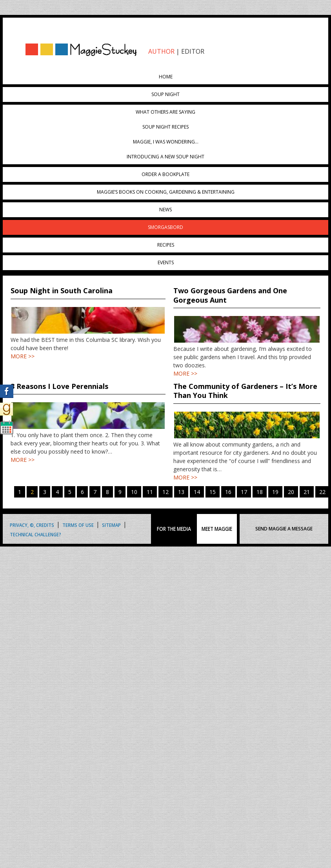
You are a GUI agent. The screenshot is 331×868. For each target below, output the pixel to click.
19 (275, 492)
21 (307, 492)
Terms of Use (78, 524)
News (165, 210)
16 (228, 492)
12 (165, 492)
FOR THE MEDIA (174, 529)
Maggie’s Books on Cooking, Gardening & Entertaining (166, 192)
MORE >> (23, 356)
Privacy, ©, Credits (32, 524)
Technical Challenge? (35, 534)
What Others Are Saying (165, 112)
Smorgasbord (165, 227)
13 (181, 492)
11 (150, 492)
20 (291, 492)
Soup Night (165, 94)
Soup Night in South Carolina (62, 291)
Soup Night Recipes (165, 127)
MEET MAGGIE (217, 529)
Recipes (166, 245)
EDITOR (193, 51)
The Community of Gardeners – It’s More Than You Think (245, 391)
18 (260, 492)
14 (197, 492)
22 (322, 492)
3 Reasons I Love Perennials (59, 386)
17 (244, 492)
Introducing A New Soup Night (165, 157)
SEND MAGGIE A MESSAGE (284, 529)
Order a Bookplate (165, 174)
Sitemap (111, 524)
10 (134, 492)
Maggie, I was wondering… (166, 142)
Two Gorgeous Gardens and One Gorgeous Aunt (230, 295)
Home (166, 77)
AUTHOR (161, 51)
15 (213, 492)
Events (166, 262)
